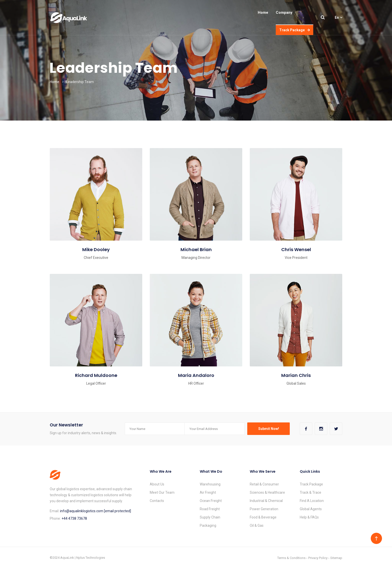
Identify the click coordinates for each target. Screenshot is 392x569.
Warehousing (210, 484)
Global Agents (311, 509)
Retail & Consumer (264, 484)
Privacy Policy (318, 558)
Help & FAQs (309, 517)
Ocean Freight (211, 501)
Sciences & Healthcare (267, 492)
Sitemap (336, 558)
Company (284, 13)
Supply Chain (210, 517)
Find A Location (312, 501)
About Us (157, 484)
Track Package (294, 30)
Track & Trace (310, 492)
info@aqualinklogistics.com (82, 511)
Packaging (208, 525)
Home (263, 13)
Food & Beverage (263, 517)
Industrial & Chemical (266, 501)
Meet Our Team (162, 492)
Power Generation (264, 509)
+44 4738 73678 (74, 518)
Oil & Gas (257, 525)
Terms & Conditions (291, 558)
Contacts (157, 501)
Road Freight (210, 509)
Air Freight (208, 492)
